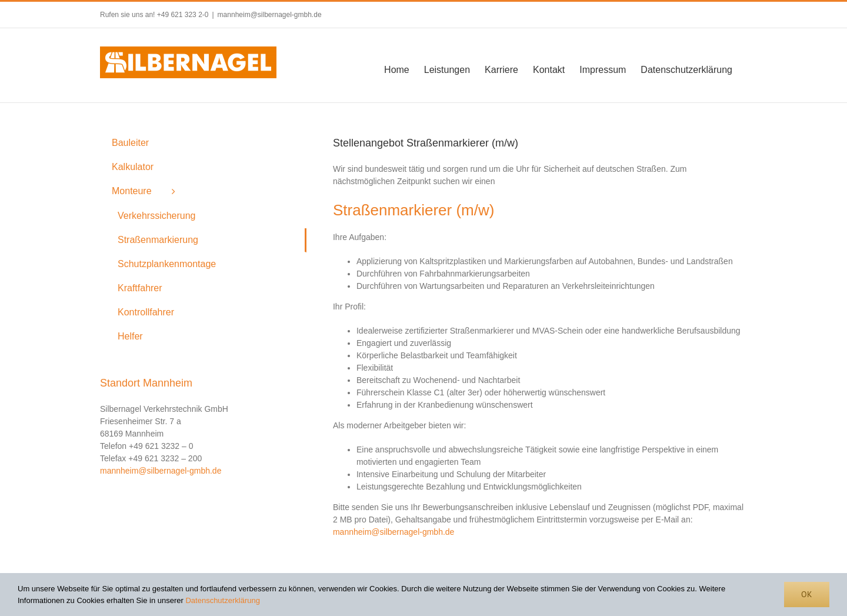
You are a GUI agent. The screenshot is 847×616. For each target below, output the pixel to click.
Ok (807, 594)
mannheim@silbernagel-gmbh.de (270, 15)
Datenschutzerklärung (222, 600)
